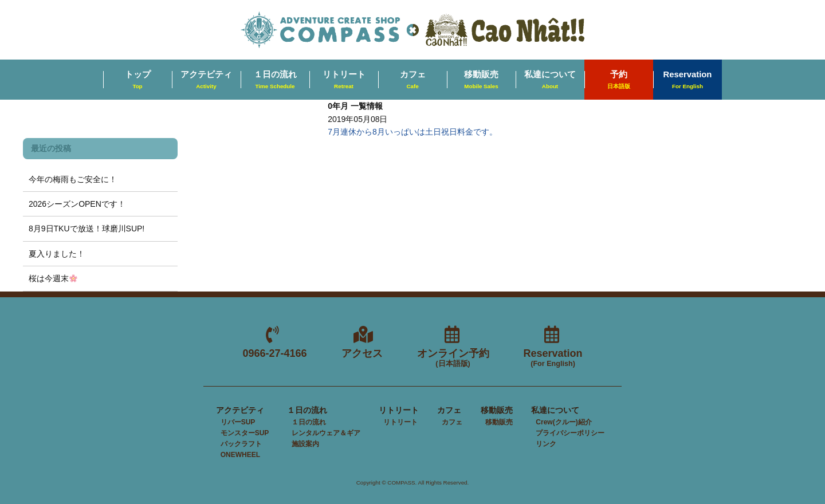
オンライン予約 (453, 358)
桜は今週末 (53, 278)
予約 (619, 80)
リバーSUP (238, 422)
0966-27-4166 (274, 353)
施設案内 (305, 444)
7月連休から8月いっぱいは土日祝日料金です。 (412, 132)
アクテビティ (206, 80)
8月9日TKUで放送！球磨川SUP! (87, 229)
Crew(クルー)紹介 (563, 422)
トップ (138, 80)
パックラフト (241, 444)
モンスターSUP (245, 433)
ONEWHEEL (240, 455)
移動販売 (481, 80)
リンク (546, 444)
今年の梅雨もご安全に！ (73, 179)
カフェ (413, 80)
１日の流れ (275, 80)
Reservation (688, 80)
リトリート (344, 80)
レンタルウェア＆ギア (326, 433)
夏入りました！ (57, 254)
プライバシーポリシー (570, 433)
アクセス (362, 353)
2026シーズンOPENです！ (77, 204)
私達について (550, 80)
